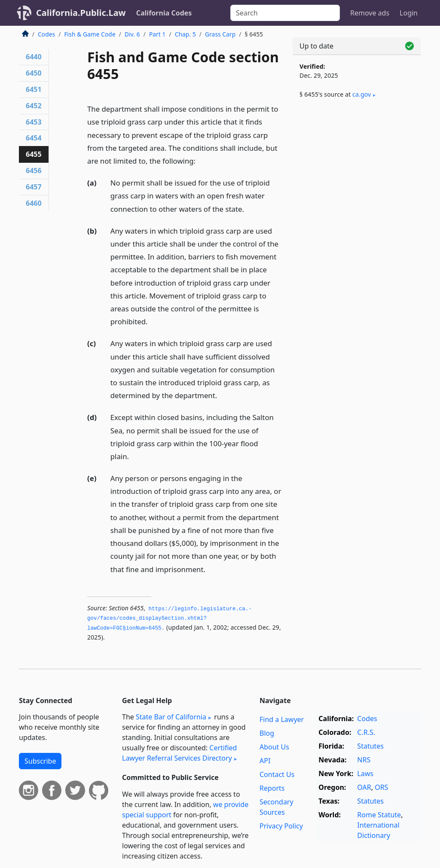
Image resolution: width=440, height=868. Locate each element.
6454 (34, 138)
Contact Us (277, 774)
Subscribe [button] (40, 761)
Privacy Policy (281, 826)
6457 (34, 187)
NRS (364, 760)
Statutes (370, 746)
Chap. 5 (185, 34)
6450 (34, 73)
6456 (34, 171)
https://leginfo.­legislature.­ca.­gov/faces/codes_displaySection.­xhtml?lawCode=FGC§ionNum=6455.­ (170, 619)
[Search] (285, 13)
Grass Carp (220, 34)
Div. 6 (132, 34)
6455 (34, 154)
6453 (34, 122)
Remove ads (370, 13)
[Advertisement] (357, 173)
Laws (365, 774)
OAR (364, 787)
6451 (34, 89)
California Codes (164, 13)
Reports (272, 788)
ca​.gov (362, 94)
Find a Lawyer (282, 719)
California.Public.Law (81, 13)
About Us (274, 747)
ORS (381, 787)
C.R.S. (366, 732)
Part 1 (157, 34)
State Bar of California (171, 717)
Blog (267, 733)
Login (409, 13)
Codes (46, 34)
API (265, 761)
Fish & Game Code (90, 34)
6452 (34, 106)
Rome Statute (379, 815)
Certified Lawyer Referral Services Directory (179, 753)
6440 (34, 57)
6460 (34, 203)
